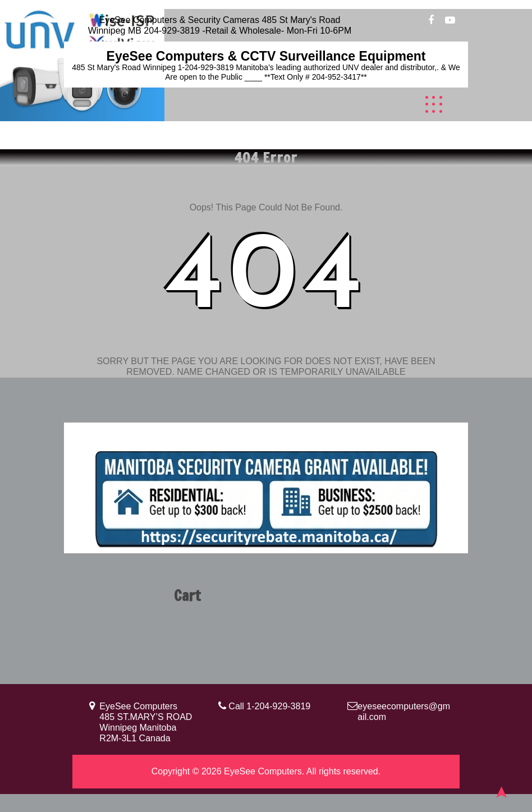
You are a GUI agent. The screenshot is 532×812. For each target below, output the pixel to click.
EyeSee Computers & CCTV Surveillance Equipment (266, 56)
